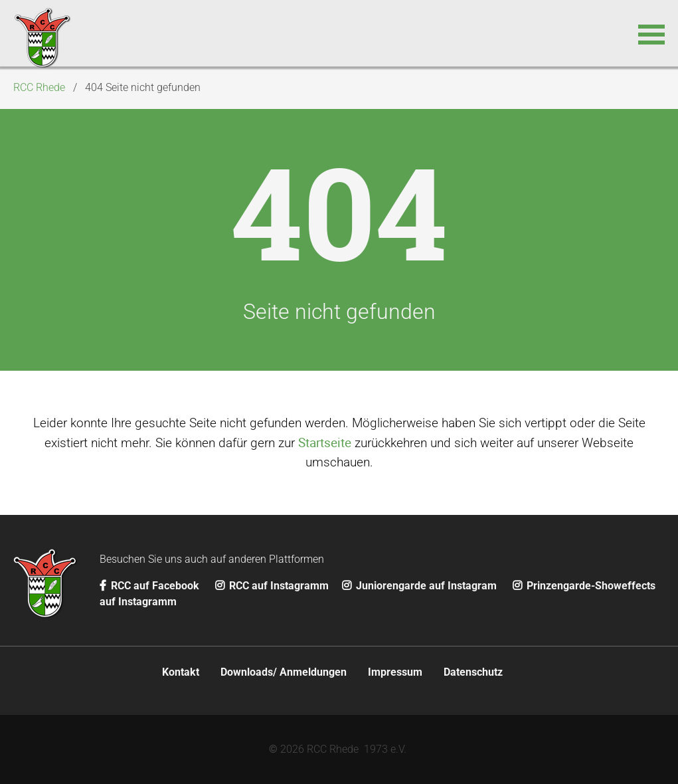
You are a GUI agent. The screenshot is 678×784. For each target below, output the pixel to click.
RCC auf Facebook (151, 586)
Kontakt (181, 672)
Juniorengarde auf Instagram (421, 586)
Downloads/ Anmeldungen (284, 672)
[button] (651, 33)
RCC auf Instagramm (272, 586)
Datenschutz (473, 672)
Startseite (325, 442)
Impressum (395, 672)
